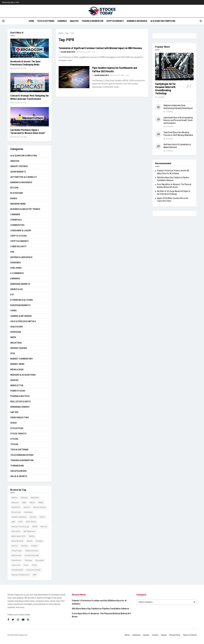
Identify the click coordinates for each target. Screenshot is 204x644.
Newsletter (17, 385)
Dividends (16, 263)
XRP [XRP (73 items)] (35, 575)
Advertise (136, 635)
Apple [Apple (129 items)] (32, 503)
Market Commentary (22, 359)
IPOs (13, 353)
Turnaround (17, 466)
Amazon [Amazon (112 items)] (15, 503)
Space (14, 423)
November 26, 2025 (18, 68)
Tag (67, 33)
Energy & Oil (17, 289)
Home (31, 21)
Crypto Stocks (19, 236)
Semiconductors (20, 418)
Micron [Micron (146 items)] (44, 527)
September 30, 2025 (19, 137)
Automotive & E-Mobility (24, 177)
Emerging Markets (20, 284)
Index (13, 337)
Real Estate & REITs (20, 402)
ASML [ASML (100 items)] (41, 503)
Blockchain (17, 193)
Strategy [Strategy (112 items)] (28, 560)
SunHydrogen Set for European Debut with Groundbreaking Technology (165, 89)
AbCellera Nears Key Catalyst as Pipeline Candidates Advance (101, 609)
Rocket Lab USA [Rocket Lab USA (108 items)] (32, 555)
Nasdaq (14, 380)
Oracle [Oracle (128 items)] (15, 546)
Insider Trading (19, 348)
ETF (12, 295)
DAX (12, 252)
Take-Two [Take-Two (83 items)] (16, 565)
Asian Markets (18, 172)
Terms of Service (190, 635)
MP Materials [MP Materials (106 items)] (29, 531)
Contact (155, 635)
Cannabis (15, 214)
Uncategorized (19, 471)
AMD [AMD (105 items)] (24, 503)
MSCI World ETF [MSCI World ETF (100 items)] (19, 536)
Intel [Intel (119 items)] (21, 522)
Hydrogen (16, 332)
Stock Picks (17, 428)
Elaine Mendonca (68, 52)
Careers (146, 635)
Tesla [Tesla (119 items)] (26, 565)
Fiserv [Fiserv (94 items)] (42, 517)
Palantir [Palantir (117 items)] (24, 546)
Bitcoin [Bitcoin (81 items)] (27, 507)
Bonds (14, 198)
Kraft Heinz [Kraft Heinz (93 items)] (31, 522)
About (127, 635)
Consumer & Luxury (21, 231)
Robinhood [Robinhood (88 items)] (17, 555)
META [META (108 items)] (35, 527)
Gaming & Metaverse (21, 316)
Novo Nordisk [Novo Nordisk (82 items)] (18, 541)
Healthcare (17, 327)
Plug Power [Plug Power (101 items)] (17, 551)
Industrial (16, 343)
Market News (17, 364)
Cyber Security (18, 246)
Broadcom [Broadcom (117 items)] (16, 512)
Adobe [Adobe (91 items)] (15, 498)
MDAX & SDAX (17, 370)
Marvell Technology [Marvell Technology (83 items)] (20, 527)
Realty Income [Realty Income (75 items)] (32, 551)
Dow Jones (16, 268)
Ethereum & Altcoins (22, 300)
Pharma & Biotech (20, 396)
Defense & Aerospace (21, 257)
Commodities (17, 225)
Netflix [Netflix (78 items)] (32, 536)
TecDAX (14, 444)
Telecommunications (22, 455)
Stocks (14, 439)
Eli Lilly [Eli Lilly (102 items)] (33, 517)
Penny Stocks (18, 391)
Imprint (164, 635)
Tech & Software (46, 21)
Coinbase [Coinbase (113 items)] (28, 512)
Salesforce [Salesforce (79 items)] (17, 560)
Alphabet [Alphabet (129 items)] (35, 498)
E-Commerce (17, 273)
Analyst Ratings (19, 166)
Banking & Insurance (137, 21)
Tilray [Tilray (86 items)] (34, 565)
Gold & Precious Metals (23, 321)
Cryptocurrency (115, 21)
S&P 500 (14, 412)
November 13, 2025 (18, 103)
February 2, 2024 (84, 52)
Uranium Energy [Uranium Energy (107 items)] (34, 570)
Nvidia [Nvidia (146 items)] (30, 541)
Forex (13, 311)
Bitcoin (14, 188)
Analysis (74, 21)
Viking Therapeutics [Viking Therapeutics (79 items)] (21, 575)
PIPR (72, 33)
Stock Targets (18, 434)
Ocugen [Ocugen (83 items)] (39, 541)
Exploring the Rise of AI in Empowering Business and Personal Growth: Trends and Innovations (178, 120)
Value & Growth (19, 476)
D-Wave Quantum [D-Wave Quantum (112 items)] (19, 517)
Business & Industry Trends (25, 209)
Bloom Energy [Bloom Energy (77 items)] (40, 507)
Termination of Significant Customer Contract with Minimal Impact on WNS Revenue (100, 48)
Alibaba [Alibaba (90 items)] (24, 498)
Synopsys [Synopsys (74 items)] (40, 560)
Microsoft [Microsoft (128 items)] (16, 531)
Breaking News (18, 204)
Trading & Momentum (92, 21)
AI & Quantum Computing (163, 21)
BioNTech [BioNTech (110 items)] (16, 507)
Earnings (62, 21)
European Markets (20, 305)
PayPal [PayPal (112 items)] (34, 546)
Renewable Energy (20, 407)
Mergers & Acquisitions (23, 375)
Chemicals (16, 220)
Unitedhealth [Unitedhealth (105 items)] (17, 570)
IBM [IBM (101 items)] (13, 522)
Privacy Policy (175, 635)
